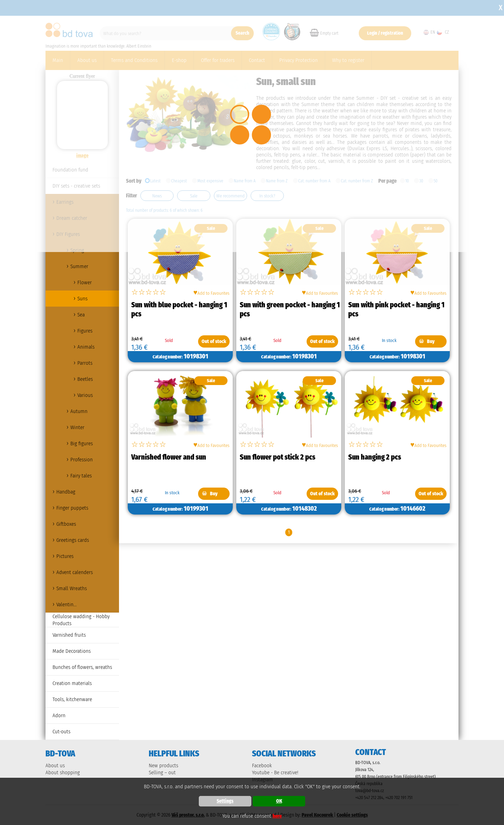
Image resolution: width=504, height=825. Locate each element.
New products (163, 765)
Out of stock (214, 341)
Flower (85, 282)
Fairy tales (81, 476)
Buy (431, 341)
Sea (81, 315)
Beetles (85, 379)
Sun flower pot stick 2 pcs (278, 457)
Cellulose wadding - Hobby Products (81, 620)
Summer (79, 266)
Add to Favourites (211, 292)
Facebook (262, 765)
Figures (85, 331)
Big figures (82, 443)
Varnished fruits (69, 635)
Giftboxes (66, 524)
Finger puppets (72, 508)
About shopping (63, 772)
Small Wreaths (72, 588)
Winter (77, 427)
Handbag (66, 492)
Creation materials (72, 683)
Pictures (65, 556)
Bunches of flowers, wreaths (82, 667)
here (277, 816)
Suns (82, 299)
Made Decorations (72, 651)
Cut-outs (61, 732)
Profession (82, 460)
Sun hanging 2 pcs (375, 457)
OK (279, 801)
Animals (86, 347)
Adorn (59, 715)
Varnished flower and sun (169, 457)
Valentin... (66, 604)
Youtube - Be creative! (275, 772)
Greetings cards (73, 540)
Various (85, 395)
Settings (225, 801)
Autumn (79, 411)
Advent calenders (75, 572)
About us (55, 765)
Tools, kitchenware (72, 699)
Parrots (85, 363)
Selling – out (162, 772)
